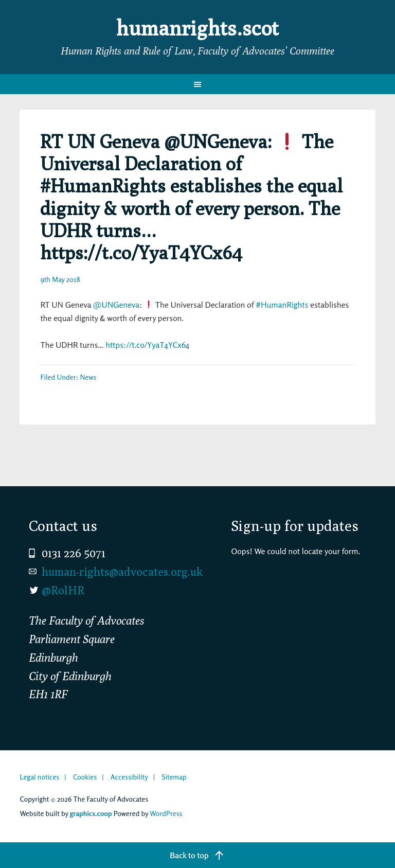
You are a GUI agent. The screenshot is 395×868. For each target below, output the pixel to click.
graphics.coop (91, 813)
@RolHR (63, 590)
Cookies (85, 777)
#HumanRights (282, 305)
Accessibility (129, 777)
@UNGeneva (116, 305)
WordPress (166, 813)
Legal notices (39, 777)
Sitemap (174, 777)
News (88, 377)
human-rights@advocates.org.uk (122, 572)
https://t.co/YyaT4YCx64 (147, 345)
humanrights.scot (197, 28)
